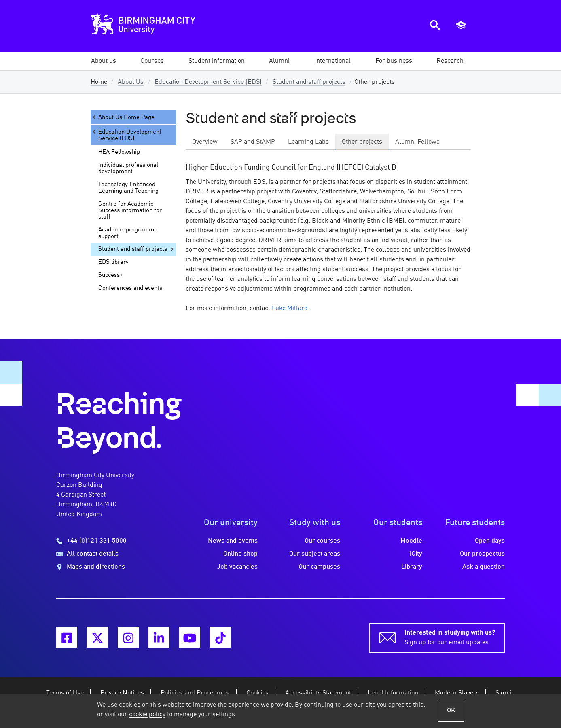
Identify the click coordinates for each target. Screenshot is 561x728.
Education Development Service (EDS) (208, 82)
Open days (490, 541)
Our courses (322, 541)
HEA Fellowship (119, 152)
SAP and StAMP (253, 142)
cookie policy (147, 715)
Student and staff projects (309, 82)
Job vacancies (237, 567)
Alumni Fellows (417, 142)
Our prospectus (482, 554)
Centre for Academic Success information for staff (130, 210)
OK (451, 711)
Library (412, 567)
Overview (205, 142)
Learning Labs (308, 142)
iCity (416, 554)
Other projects (362, 142)
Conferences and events (130, 288)
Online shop (240, 554)
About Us (131, 82)
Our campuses (319, 567)
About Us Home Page (123, 117)
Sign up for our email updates (450, 637)
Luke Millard (290, 308)
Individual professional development (128, 168)
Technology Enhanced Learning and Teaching (128, 188)
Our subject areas (315, 554)
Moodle (411, 541)
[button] (104, 61)
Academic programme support (128, 233)
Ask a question (484, 567)
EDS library (113, 262)
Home (99, 82)
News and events (233, 541)
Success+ (111, 275)
